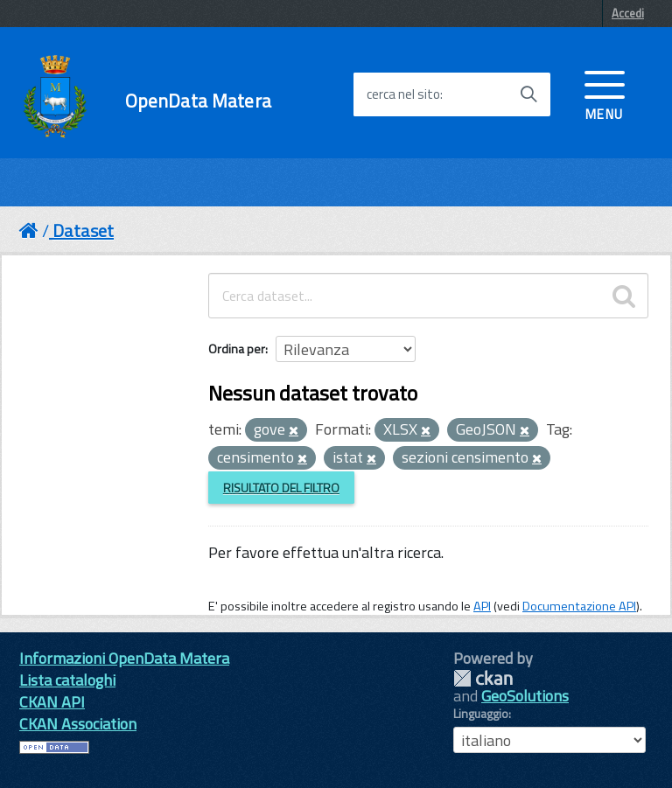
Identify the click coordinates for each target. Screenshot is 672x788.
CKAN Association (78, 724)
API (482, 606)
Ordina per (237, 349)
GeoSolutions (525, 696)
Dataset (83, 230)
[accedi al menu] (605, 94)
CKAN (483, 678)
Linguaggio (481, 714)
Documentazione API (579, 606)
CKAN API (52, 702)
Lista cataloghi (67, 680)
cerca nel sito (403, 94)
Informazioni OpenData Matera (124, 658)
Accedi (628, 13)
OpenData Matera (198, 101)
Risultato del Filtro (281, 488)
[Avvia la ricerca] (528, 94)
